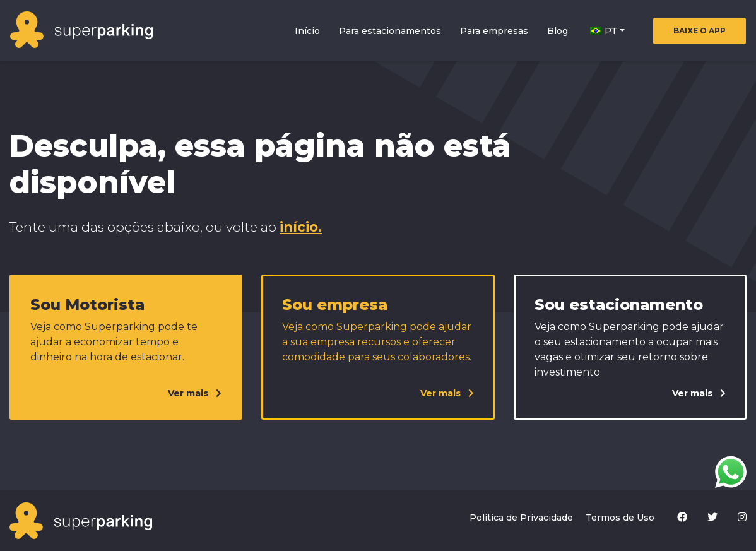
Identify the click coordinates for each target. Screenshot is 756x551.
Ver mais (195, 393)
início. (301, 227)
